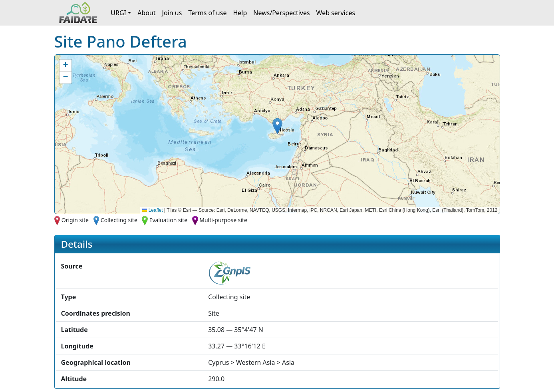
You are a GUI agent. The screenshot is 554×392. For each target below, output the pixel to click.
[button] (277, 126)
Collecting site (119, 220)
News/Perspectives (281, 13)
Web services (336, 13)
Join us (172, 13)
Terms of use (207, 13)
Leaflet (152, 210)
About (146, 13)
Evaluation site (169, 220)
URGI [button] (118, 13)
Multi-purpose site (223, 220)
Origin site (75, 220)
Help (240, 13)
